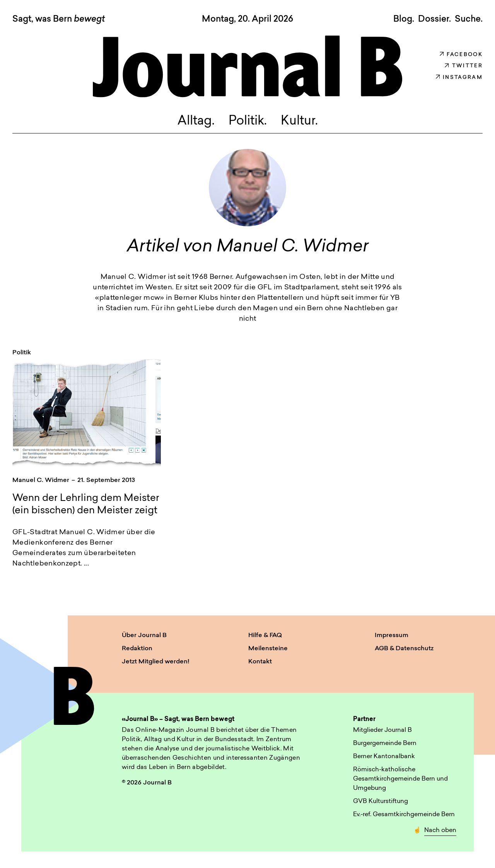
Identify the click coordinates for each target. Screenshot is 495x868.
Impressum (392, 636)
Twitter (464, 66)
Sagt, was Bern (59, 20)
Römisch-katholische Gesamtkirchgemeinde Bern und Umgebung (400, 779)
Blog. (404, 19)
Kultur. (299, 121)
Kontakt (260, 662)
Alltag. (196, 121)
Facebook (461, 55)
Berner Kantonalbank (384, 757)
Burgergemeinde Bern (385, 743)
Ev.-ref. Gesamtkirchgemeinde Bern (404, 815)
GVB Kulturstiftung (381, 801)
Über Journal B (144, 636)
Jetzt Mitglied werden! (156, 662)
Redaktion (137, 649)
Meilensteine (268, 649)
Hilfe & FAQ (265, 636)
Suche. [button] (469, 19)
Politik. (248, 121)
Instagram (459, 78)
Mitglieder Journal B (382, 730)
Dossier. (434, 19)
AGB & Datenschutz (404, 649)
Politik (22, 353)
